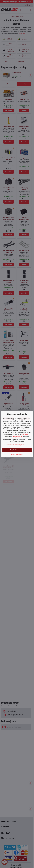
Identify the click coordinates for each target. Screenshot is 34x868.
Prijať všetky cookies (17, 450)
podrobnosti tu (26, 434)
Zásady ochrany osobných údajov (17, 445)
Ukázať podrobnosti (17, 454)
